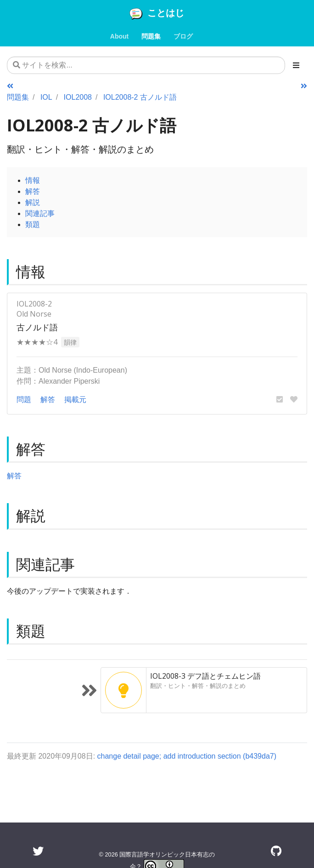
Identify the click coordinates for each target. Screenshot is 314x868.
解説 (33, 202)
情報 (33, 180)
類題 (33, 224)
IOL (46, 97)
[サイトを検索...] (146, 65)
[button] (280, 399)
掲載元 (75, 399)
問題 (24, 399)
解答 (33, 191)
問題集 (18, 97)
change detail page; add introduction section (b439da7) (187, 756)
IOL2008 (78, 97)
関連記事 (40, 213)
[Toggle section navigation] (296, 65)
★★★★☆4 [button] (37, 342)
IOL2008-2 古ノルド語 (140, 97)
